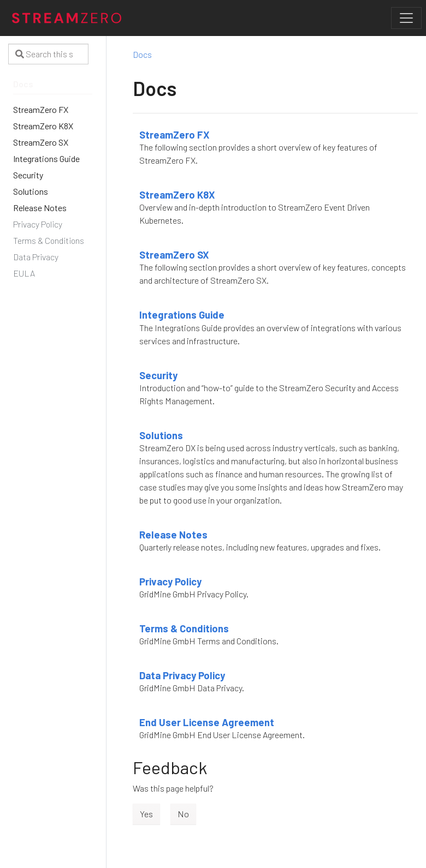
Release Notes (173, 535)
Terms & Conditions (184, 628)
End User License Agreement (207, 722)
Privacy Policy (170, 582)
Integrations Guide (182, 315)
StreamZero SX (174, 255)
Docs (142, 54)
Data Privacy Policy (182, 675)
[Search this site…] (48, 54)
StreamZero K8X (177, 195)
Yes (146, 814)
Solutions (161, 435)
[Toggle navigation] (406, 18)
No (183, 814)
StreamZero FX (174, 135)
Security (158, 375)
